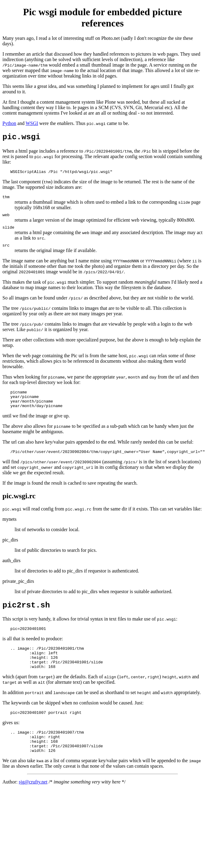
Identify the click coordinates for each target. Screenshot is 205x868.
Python (9, 123)
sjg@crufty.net (33, 806)
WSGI (32, 123)
